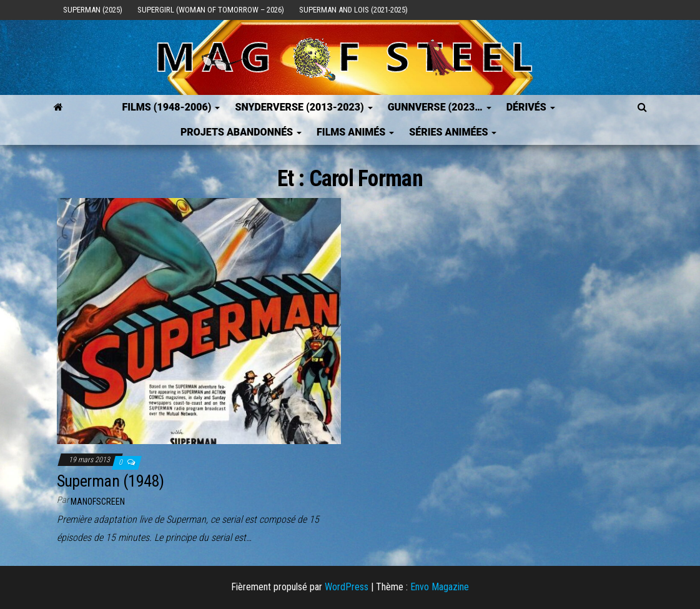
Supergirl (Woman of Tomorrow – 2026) (211, 10)
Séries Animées (453, 132)
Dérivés (531, 107)
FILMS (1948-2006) (171, 107)
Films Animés (355, 132)
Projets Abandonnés (241, 132)
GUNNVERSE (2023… (440, 107)
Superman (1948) (111, 481)
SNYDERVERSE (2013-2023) (303, 107)
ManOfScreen (98, 502)
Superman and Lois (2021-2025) (353, 10)
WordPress (347, 587)
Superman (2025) (93, 10)
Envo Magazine (440, 587)
